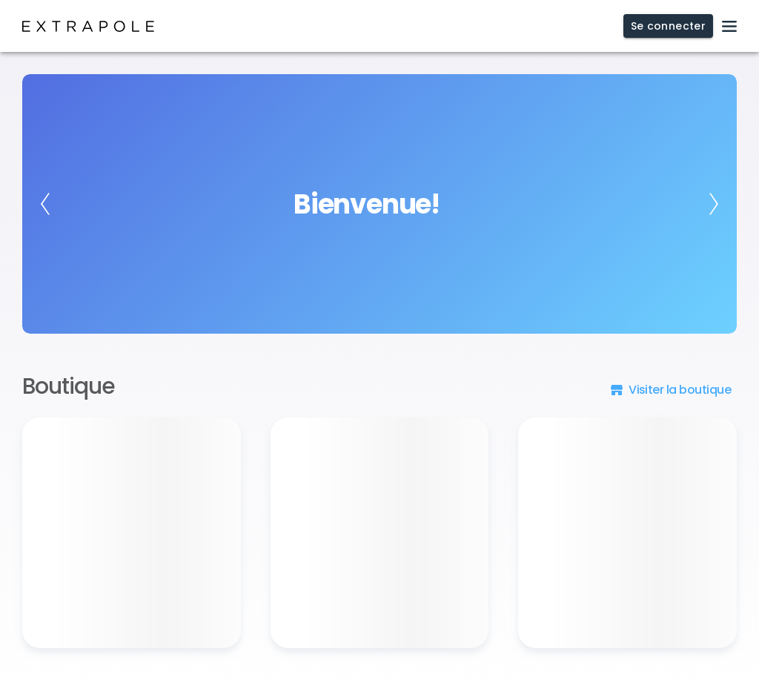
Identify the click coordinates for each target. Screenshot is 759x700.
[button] (672, 390)
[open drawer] (729, 26)
